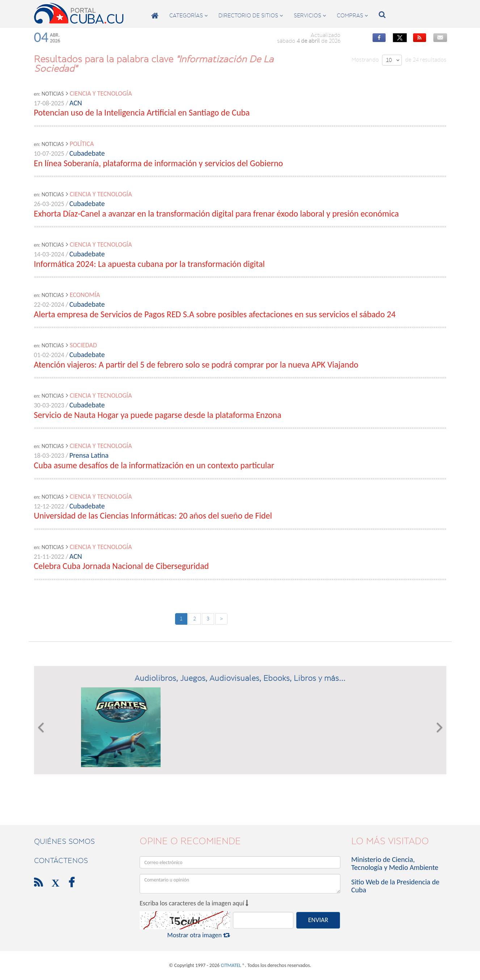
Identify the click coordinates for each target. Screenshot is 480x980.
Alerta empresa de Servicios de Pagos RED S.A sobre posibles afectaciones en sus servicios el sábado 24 (215, 314)
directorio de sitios (251, 16)
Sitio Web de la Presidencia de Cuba (395, 886)
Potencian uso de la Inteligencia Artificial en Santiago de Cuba (142, 112)
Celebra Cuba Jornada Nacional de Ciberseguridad (122, 566)
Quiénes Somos (64, 841)
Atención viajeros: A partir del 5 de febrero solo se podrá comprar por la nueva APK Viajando (196, 365)
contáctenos (61, 860)
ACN (76, 103)
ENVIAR (318, 920)
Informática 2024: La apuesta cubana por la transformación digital (150, 264)
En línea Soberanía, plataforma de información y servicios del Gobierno (159, 163)
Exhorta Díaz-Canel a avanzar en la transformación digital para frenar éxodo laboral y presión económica (216, 213)
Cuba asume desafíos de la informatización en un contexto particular (154, 465)
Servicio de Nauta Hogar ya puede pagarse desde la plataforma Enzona (158, 415)
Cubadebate (87, 153)
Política (82, 144)
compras (352, 16)
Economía (85, 295)
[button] (41, 727)
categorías (188, 16)
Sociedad (83, 345)
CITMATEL (231, 965)
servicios (310, 16)
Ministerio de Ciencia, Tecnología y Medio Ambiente (395, 863)
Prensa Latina (89, 455)
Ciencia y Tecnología (101, 93)
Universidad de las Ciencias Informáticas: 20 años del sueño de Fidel (153, 516)
